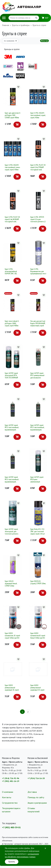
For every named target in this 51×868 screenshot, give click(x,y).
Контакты (7, 797)
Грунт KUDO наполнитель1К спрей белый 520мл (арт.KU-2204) (38, 637)
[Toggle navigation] (4, 18)
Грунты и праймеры (21, 25)
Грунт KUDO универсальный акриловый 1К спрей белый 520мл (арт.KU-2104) (12, 690)
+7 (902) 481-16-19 (11, 781)
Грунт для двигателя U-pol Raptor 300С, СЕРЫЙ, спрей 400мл (13, 115)
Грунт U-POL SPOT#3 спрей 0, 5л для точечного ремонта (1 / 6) (38, 220)
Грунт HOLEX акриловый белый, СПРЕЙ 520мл (11, 583)
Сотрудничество (10, 803)
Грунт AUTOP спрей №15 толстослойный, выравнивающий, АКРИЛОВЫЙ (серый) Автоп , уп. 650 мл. (38, 430)
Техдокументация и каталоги (11, 810)
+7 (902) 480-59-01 (11, 827)
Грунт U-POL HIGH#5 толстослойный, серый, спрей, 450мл (38, 115)
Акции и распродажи (37, 803)
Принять (12, 862)
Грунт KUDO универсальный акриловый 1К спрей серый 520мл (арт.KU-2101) (38, 690)
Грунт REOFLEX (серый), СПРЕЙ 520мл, (38, 582)
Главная (6, 25)
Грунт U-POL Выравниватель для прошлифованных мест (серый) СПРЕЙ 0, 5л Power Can (38, 274)
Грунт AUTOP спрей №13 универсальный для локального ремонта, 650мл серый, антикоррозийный (38, 378)
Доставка (32, 792)
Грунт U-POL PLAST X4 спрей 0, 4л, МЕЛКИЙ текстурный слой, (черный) (12, 220)
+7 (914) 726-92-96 (11, 778)
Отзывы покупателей (34, 810)
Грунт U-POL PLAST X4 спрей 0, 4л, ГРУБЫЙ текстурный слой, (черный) (38, 168)
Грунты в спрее (39, 25)
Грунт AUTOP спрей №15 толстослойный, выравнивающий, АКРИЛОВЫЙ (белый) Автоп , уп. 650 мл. (12, 430)
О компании (8, 792)
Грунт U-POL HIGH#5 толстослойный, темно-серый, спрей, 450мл (13, 167)
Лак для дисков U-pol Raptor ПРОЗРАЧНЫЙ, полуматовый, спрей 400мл (38, 324)
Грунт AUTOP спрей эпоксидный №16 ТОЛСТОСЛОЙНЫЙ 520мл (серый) (11, 377)
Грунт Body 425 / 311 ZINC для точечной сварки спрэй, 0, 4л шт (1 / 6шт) (38, 533)
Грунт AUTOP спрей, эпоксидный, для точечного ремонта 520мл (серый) (11, 533)
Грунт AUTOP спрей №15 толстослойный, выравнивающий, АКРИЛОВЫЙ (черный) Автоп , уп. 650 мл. (13, 482)
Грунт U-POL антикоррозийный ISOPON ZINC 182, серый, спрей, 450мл (12, 272)
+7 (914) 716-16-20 (36, 778)
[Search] (21, 18)
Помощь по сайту (36, 797)
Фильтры (44, 41)
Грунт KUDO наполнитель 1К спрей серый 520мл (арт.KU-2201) (12, 637)
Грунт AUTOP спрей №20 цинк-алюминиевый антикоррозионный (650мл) (37, 482)
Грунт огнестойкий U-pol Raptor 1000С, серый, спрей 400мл (12, 323)
